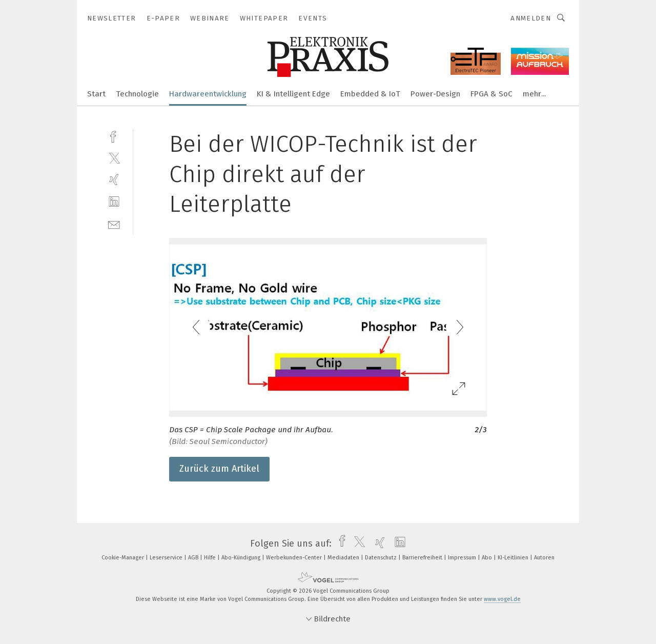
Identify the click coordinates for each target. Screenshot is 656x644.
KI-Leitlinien (514, 558)
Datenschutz (382, 558)
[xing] (114, 180)
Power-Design (435, 94)
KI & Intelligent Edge (293, 94)
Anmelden (531, 18)
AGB (194, 558)
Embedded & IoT (370, 94)
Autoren (544, 558)
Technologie (137, 94)
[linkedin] (114, 202)
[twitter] (114, 158)
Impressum (463, 558)
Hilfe (211, 558)
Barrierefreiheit (423, 558)
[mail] (114, 224)
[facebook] (114, 136)
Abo (488, 558)
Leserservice (167, 558)
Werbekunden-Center (295, 558)
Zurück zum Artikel (219, 469)
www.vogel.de (502, 599)
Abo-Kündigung (242, 558)
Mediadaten (344, 558)
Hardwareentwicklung (208, 94)
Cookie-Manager (124, 558)
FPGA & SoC (491, 94)
